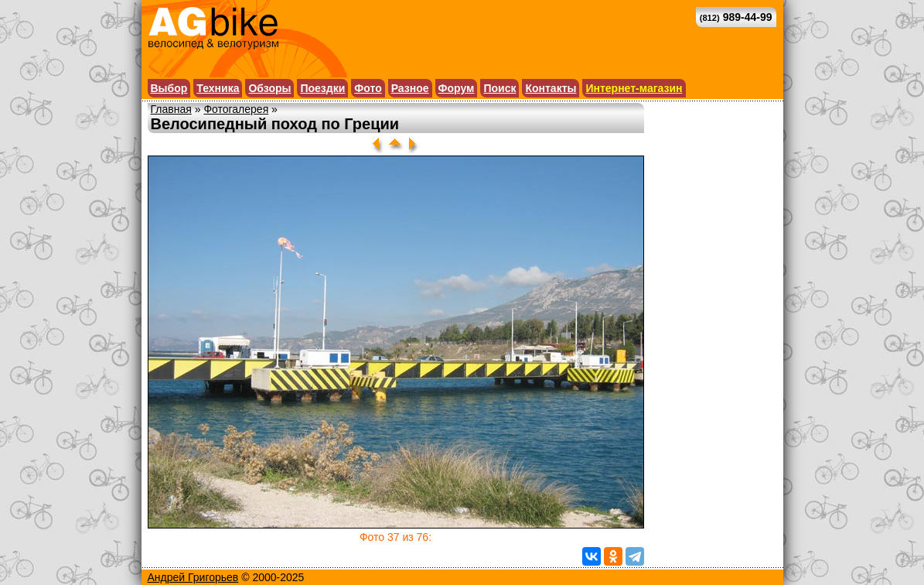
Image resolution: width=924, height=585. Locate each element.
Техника (218, 88)
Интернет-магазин (634, 88)
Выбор (169, 88)
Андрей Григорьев (193, 577)
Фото (368, 88)
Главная (171, 109)
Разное (410, 88)
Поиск (500, 88)
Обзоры (269, 88)
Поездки (322, 88)
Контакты (551, 88)
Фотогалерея (236, 109)
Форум (457, 88)
